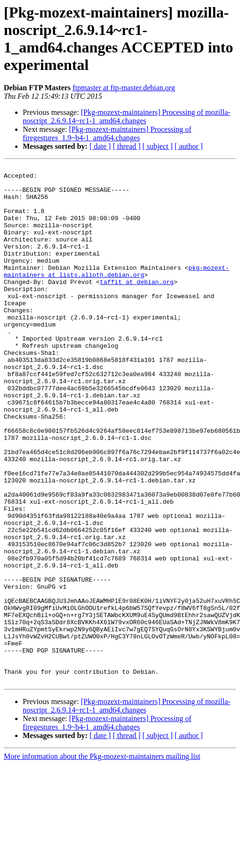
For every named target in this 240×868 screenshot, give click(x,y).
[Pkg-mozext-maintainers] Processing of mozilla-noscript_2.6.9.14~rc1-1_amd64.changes (127, 116)
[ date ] (100, 146)
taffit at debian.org (137, 306)
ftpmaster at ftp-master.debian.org (124, 88)
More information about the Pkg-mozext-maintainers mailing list (102, 860)
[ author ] (189, 146)
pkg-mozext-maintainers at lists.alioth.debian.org (116, 293)
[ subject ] (158, 146)
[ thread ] (127, 146)
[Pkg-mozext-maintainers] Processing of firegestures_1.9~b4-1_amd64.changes (107, 133)
